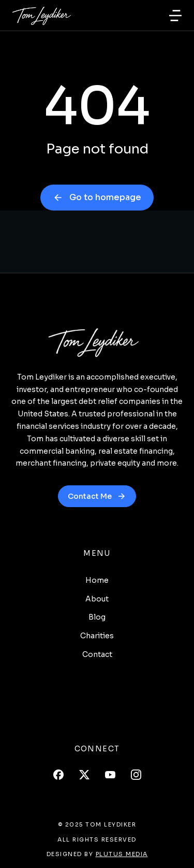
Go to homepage (97, 197)
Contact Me (97, 496)
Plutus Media (122, 854)
